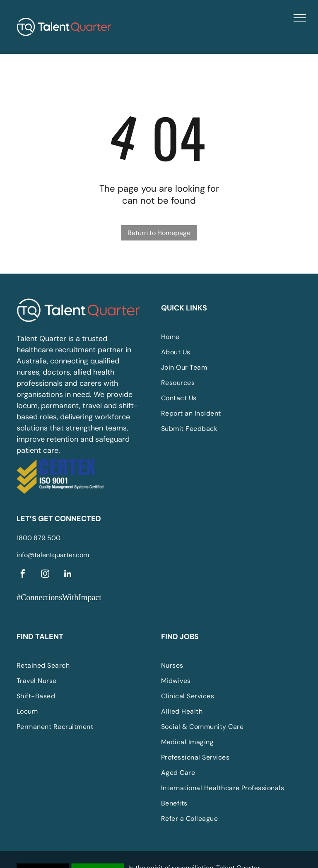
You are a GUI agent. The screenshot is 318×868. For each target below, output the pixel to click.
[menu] (300, 18)
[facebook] (23, 575)
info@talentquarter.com (53, 555)
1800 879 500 (39, 538)
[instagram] (45, 575)
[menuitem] (223, 337)
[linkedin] (67, 575)
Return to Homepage (159, 233)
